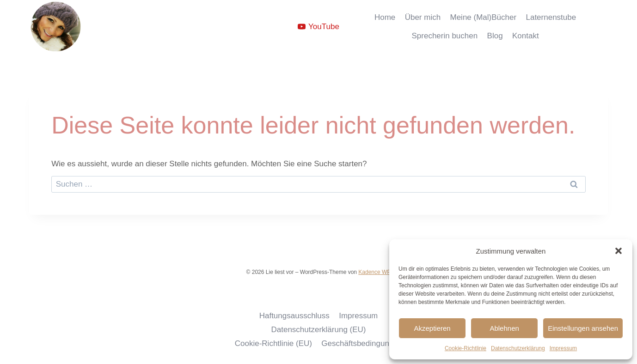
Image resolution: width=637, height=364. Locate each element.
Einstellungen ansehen (583, 328)
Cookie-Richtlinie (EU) (273, 343)
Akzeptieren (432, 328)
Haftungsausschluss (294, 316)
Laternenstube (551, 17)
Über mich (423, 17)
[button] (619, 251)
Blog (495, 36)
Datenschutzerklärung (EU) (318, 330)
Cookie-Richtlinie (465, 348)
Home (385, 17)
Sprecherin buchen (444, 36)
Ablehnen (504, 328)
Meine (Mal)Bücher (484, 17)
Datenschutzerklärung (518, 348)
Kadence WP (374, 272)
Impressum (563, 348)
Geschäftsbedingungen (362, 343)
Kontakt (526, 36)
